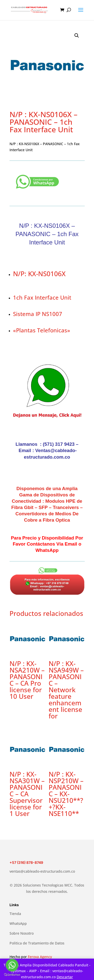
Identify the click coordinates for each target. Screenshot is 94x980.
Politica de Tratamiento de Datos (37, 943)
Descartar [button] (65, 977)
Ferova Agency (40, 957)
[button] (77, 36)
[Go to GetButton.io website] (12, 975)
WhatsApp (18, 923)
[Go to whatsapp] (12, 965)
